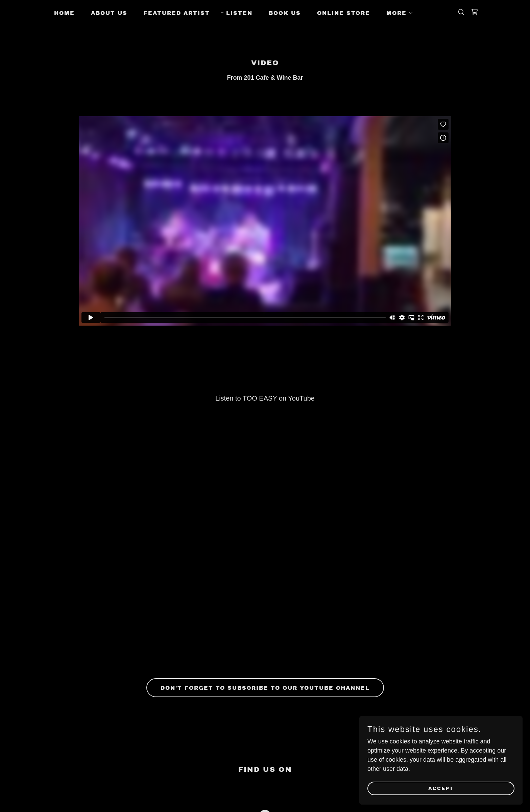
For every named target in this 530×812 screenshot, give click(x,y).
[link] (475, 12)
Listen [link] (239, 13)
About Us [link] (109, 13)
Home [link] (64, 13)
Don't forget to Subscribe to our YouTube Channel (265, 688)
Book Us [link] (285, 13)
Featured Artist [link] (177, 13)
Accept (454, 788)
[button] (397, 13)
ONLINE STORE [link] (344, 13)
